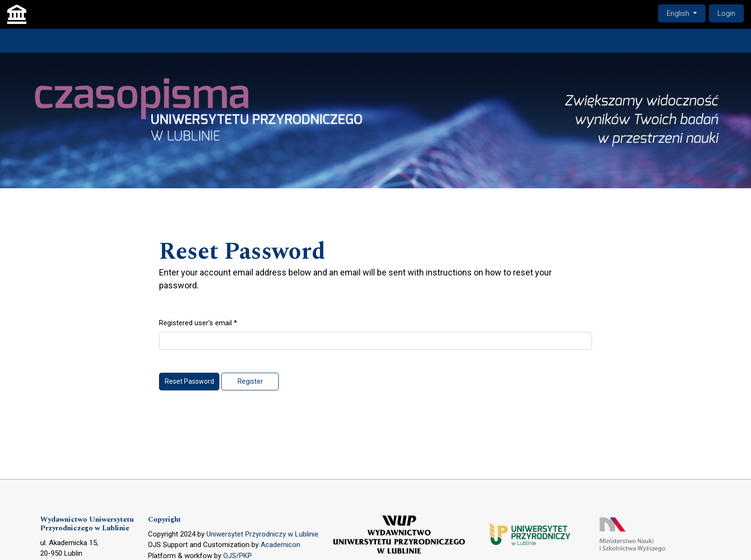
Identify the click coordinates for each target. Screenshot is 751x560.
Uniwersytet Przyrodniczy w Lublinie (262, 534)
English (686, 13)
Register (250, 381)
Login (726, 13)
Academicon (280, 545)
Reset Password (189, 381)
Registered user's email (198, 322)
